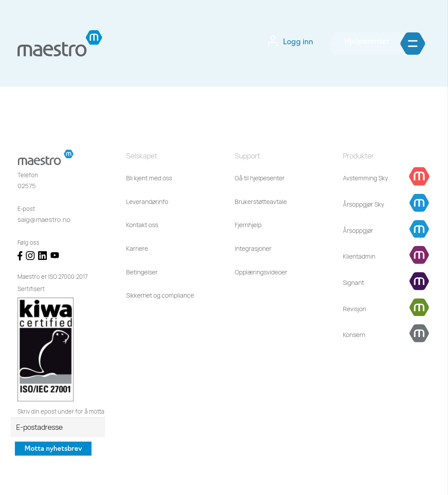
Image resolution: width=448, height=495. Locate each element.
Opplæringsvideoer (261, 272)
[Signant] (353, 283)
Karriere (137, 248)
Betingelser (142, 272)
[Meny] (426, 44)
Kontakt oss (142, 225)
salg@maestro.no (44, 219)
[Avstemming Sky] (365, 178)
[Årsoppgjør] (358, 231)
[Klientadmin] (359, 257)
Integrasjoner (253, 248)
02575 (27, 186)
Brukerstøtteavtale (261, 202)
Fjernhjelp (248, 225)
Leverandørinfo (147, 202)
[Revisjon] (355, 309)
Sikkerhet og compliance (160, 295)
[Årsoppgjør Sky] (363, 205)
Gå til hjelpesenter (260, 178)
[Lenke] (60, 43)
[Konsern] (354, 335)
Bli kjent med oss (149, 178)
